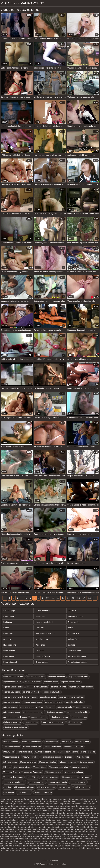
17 (84, 598)
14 (68, 598)
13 (63, 598)
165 (90, 598)
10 (47, 598)
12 (58, 598)
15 (73, 598)
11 (53, 598)
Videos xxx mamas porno (22, 3)
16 (79, 598)
